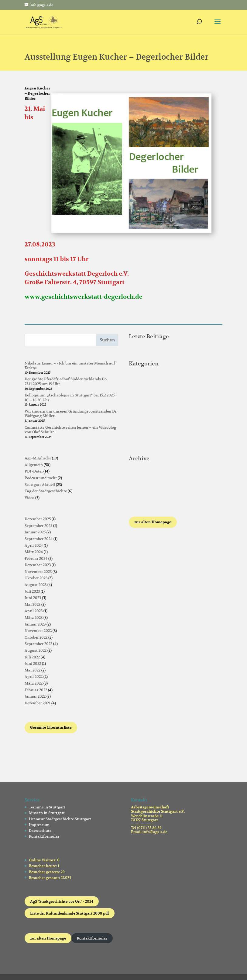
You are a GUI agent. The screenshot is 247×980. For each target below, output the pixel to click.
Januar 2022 (35, 696)
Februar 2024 (36, 558)
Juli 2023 (32, 591)
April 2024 (34, 545)
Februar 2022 (36, 690)
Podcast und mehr (41, 478)
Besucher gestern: (45, 872)
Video (29, 498)
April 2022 (34, 677)
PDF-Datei (34, 471)
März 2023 (34, 617)
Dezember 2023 (38, 565)
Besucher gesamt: (45, 878)
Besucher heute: (43, 866)
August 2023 (36, 585)
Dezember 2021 (38, 703)
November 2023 (38, 572)
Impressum (39, 825)
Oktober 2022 (36, 637)
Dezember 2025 (38, 519)
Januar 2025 (35, 532)
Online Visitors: (43, 860)
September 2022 (38, 644)
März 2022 (34, 683)
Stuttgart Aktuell (40, 485)
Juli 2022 (32, 657)
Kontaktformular (44, 836)
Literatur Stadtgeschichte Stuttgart (60, 819)
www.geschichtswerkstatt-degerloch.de (84, 297)
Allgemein (34, 465)
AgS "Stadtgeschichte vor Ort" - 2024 (62, 901)
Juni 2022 (33, 663)
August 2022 (36, 650)
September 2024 (39, 539)
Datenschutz (40, 830)
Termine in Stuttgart (47, 807)
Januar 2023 (35, 624)
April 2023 (34, 611)
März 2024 (34, 552)
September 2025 (38, 526)
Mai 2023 (33, 604)
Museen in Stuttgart (47, 813)
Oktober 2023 (36, 578)
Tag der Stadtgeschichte (46, 491)
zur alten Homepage (48, 938)
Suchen (107, 340)
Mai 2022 (33, 670)
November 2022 (38, 631)
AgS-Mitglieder (38, 458)
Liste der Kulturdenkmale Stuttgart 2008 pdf (70, 913)
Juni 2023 (33, 598)
